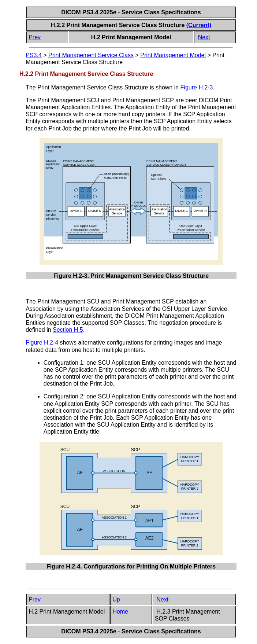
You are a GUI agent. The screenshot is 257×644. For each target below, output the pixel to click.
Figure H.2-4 (42, 343)
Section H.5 (68, 330)
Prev (35, 37)
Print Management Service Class (91, 55)
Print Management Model (173, 55)
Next (204, 37)
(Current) (199, 25)
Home (120, 612)
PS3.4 (34, 55)
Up (116, 599)
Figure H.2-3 (197, 87)
